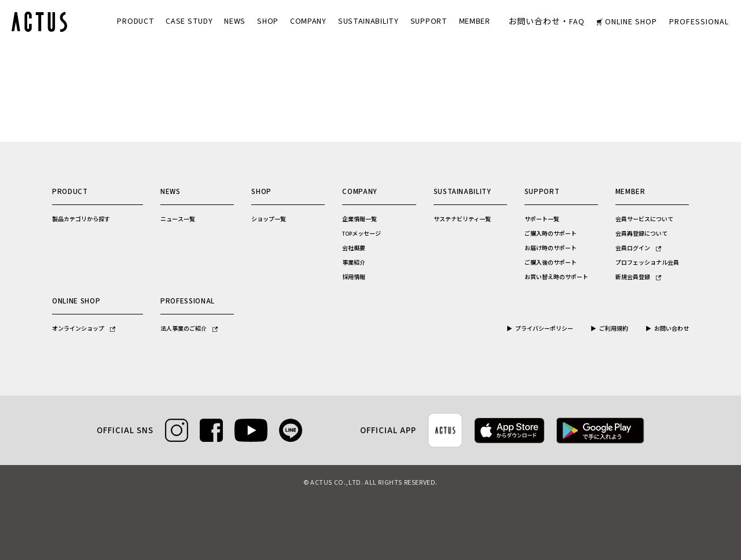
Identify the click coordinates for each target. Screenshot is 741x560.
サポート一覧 (542, 219)
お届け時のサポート (551, 248)
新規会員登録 (638, 277)
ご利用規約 (614, 329)
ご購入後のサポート (551, 263)
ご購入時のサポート (551, 234)
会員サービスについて (644, 219)
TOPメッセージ (362, 234)
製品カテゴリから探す (81, 219)
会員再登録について (641, 234)
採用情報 (354, 277)
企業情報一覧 (360, 219)
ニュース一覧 (178, 219)
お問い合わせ (672, 329)
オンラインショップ (84, 329)
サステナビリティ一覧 (462, 219)
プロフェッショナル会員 (647, 263)
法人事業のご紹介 (189, 329)
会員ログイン (638, 248)
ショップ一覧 (269, 219)
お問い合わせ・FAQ (546, 22)
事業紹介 (354, 263)
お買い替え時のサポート (556, 277)
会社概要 (354, 248)
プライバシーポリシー (544, 329)
